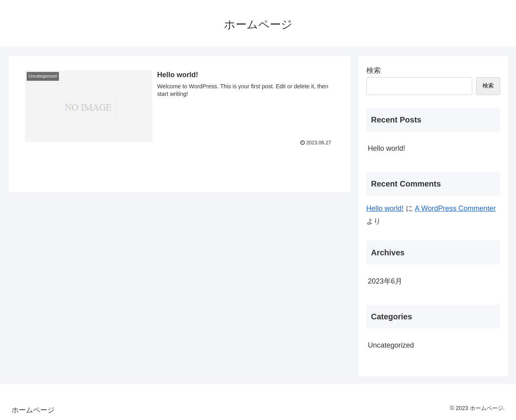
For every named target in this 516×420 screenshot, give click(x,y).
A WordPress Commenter (456, 208)
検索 (374, 70)
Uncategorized (391, 345)
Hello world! (387, 148)
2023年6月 (385, 281)
